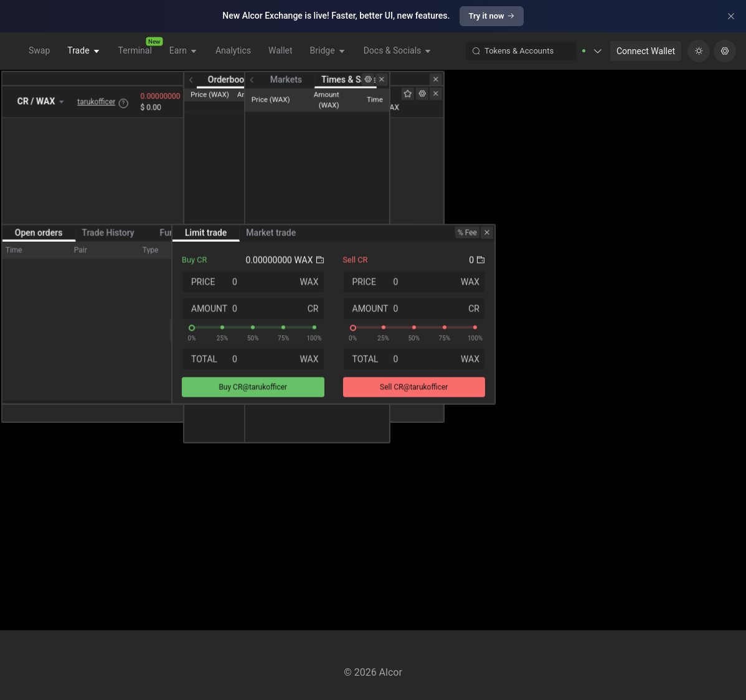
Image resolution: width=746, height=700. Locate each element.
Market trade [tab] (519, 462)
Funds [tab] (173, 462)
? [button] (137, 131)
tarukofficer (111, 130)
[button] (614, 51)
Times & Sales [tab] (690, 87)
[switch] (384, 462)
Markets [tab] (626, 87)
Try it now (491, 16)
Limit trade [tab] (454, 462)
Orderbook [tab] (483, 87)
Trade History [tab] (110, 462)
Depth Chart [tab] (546, 87)
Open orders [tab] (40, 462)
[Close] (731, 16)
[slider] (501, 557)
